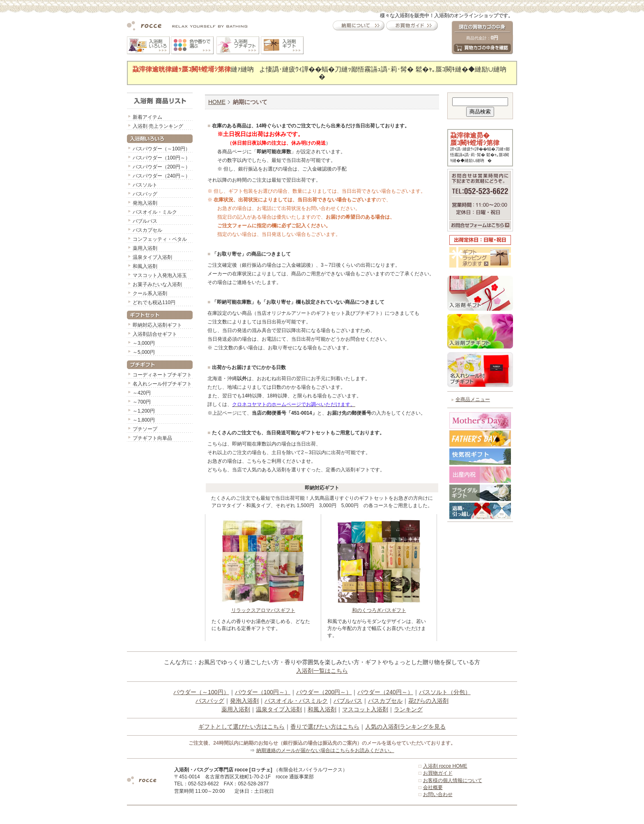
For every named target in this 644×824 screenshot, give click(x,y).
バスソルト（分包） (445, 692)
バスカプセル (147, 230)
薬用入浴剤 (145, 248)
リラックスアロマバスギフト (263, 608)
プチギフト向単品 (152, 438)
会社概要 (433, 787)
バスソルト (145, 185)
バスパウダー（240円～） (161, 176)
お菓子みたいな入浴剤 (157, 284)
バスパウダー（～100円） (161, 149)
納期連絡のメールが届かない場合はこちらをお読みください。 (325, 750)
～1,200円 (144, 411)
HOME (217, 102)
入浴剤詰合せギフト (155, 334)
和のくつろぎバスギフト (379, 608)
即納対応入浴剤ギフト (157, 325)
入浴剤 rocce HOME (445, 766)
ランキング (408, 709)
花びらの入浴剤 (428, 701)
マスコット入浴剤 (365, 709)
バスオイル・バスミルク (296, 701)
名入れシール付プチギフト (162, 384)
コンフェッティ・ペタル (160, 239)
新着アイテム (147, 117)
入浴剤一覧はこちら (322, 671)
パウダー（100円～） (263, 692)
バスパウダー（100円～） (161, 158)
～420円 (142, 393)
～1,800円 (144, 420)
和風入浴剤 (145, 266)
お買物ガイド (438, 773)
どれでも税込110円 (154, 302)
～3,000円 (144, 343)
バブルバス (145, 221)
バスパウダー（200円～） (161, 167)
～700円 (142, 402)
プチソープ (145, 429)
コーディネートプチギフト (162, 375)
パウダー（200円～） (324, 692)
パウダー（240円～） (385, 692)
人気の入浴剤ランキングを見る (405, 727)
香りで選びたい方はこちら (325, 727)
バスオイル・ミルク (155, 212)
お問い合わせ (438, 794)
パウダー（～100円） (201, 692)
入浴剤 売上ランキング (158, 126)
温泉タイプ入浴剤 (152, 257)
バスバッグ (145, 194)
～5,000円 (144, 352)
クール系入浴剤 (150, 293)
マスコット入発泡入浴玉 (160, 275)
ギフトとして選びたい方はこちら (241, 727)
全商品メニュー (473, 399)
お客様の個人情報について (453, 780)
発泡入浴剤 (145, 203)
